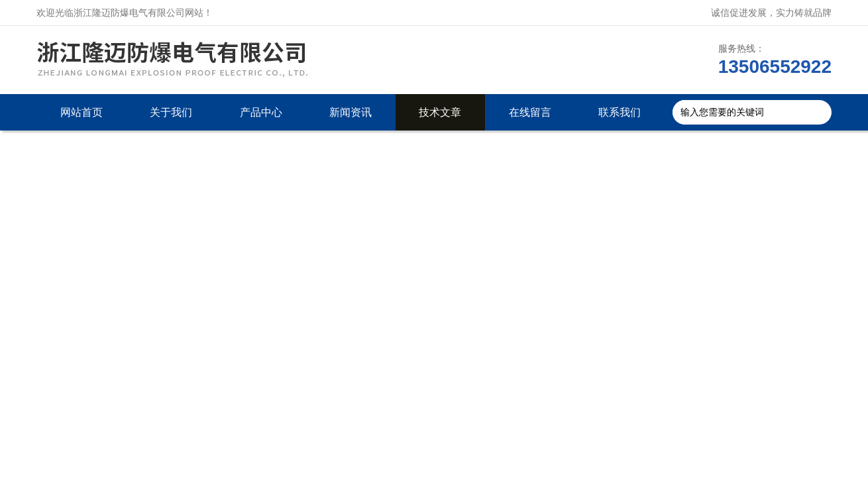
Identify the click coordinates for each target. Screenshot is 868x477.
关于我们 (171, 112)
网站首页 (81, 112)
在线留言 (530, 112)
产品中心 (261, 112)
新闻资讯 (351, 112)
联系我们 (620, 112)
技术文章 (440, 112)
